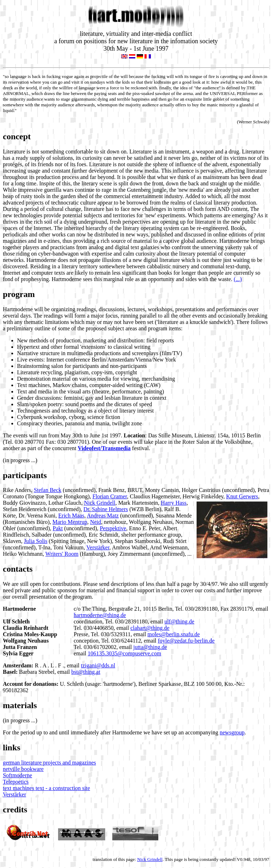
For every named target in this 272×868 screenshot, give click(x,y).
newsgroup (232, 732)
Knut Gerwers (242, 496)
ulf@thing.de (179, 621)
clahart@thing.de (150, 628)
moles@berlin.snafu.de (174, 634)
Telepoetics (16, 782)
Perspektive (113, 528)
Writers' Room (62, 554)
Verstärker (98, 547)
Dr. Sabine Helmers (106, 509)
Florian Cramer (110, 496)
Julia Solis (36, 541)
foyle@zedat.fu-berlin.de (186, 641)
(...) (238, 279)
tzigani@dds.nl (98, 665)
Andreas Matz (103, 516)
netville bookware (23, 769)
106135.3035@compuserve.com (125, 653)
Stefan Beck (48, 490)
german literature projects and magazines (49, 763)
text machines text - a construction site (46, 788)
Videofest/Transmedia (104, 448)
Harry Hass (174, 503)
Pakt (58, 528)
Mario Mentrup (70, 522)
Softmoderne (18, 775)
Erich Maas (71, 516)
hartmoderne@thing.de (100, 615)
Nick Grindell (100, 503)
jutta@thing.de (150, 647)
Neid (95, 522)
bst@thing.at (86, 672)
